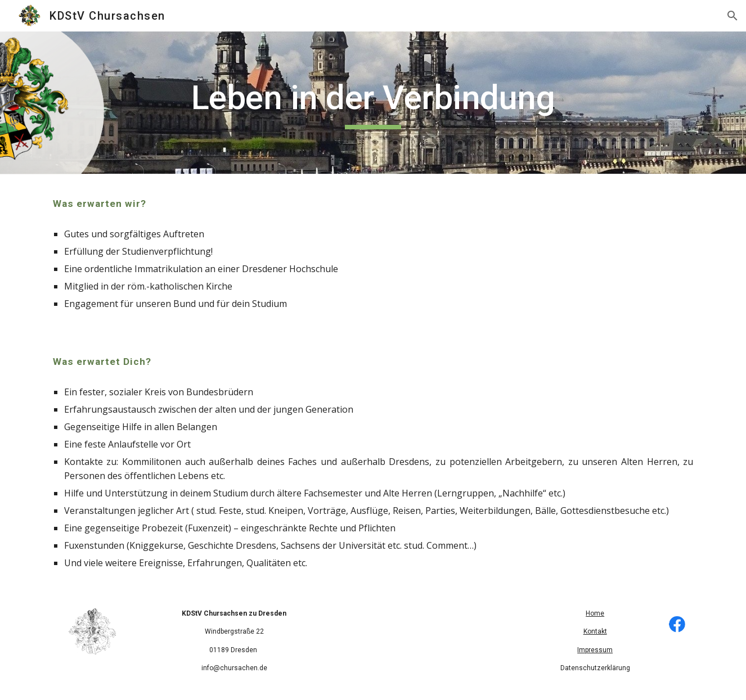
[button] (732, 16)
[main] (373, 103)
